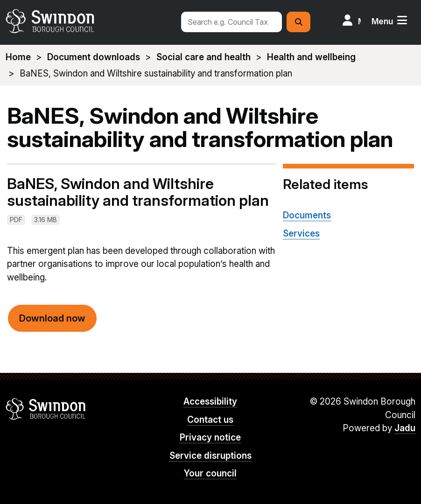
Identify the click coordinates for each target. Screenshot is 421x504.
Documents (307, 215)
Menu (382, 21)
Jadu (405, 428)
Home (18, 57)
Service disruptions (210, 456)
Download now (52, 318)
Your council (210, 473)
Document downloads (94, 57)
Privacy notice (210, 437)
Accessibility (210, 402)
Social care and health (203, 57)
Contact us (210, 420)
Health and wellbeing (311, 57)
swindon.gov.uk (89, 21)
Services (301, 234)
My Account (359, 21)
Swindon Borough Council (46, 409)
